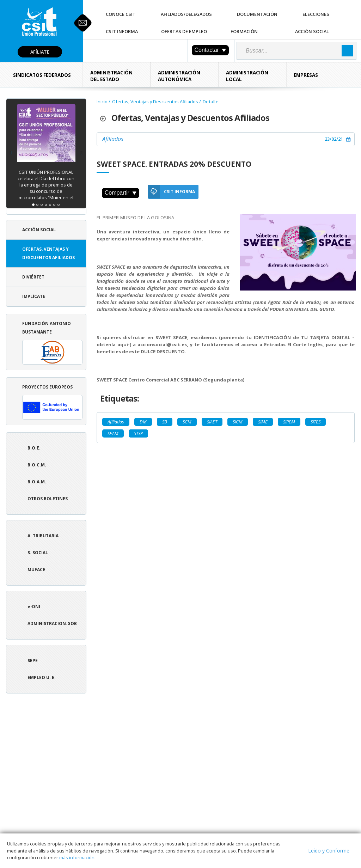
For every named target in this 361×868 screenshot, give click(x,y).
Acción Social (312, 31)
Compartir (121, 193)
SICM (238, 422)
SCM (187, 422)
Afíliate (40, 52)
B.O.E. (34, 448)
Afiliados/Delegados (186, 14)
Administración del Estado (111, 76)
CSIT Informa (122, 31)
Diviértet (33, 277)
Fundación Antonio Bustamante (52, 343)
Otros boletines (48, 499)
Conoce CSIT (121, 14)
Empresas (306, 75)
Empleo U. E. (42, 677)
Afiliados (113, 139)
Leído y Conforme (329, 851)
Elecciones (316, 14)
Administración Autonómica (179, 76)
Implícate (34, 296)
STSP (138, 433)
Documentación (257, 14)
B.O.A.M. (37, 482)
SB (165, 422)
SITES (316, 422)
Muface (36, 570)
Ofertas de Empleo (184, 31)
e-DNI (34, 607)
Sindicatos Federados (42, 75)
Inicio (102, 102)
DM (143, 422)
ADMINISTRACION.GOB (52, 624)
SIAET (212, 422)
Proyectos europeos (52, 402)
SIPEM (289, 422)
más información (77, 857)
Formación (244, 31)
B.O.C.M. (37, 465)
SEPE (33, 661)
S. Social (38, 553)
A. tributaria (43, 536)
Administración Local (247, 76)
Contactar (210, 50)
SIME (263, 422)
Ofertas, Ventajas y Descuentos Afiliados (48, 253)
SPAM (113, 433)
